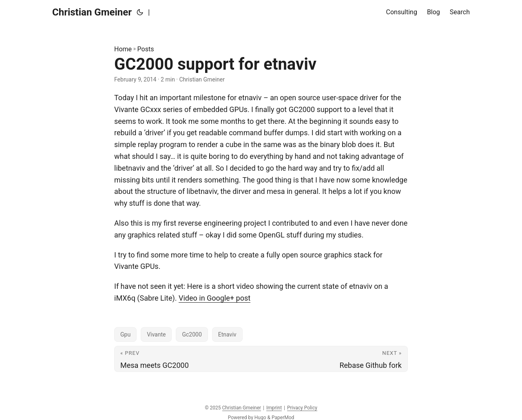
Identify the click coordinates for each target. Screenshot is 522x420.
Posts (146, 49)
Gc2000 (192, 334)
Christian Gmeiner (92, 12)
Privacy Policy (302, 408)
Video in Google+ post (215, 298)
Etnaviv (227, 334)
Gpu (125, 334)
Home (123, 49)
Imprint (274, 408)
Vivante (156, 334)
